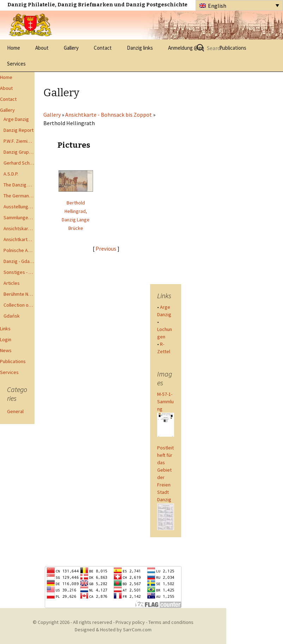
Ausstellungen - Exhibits (19, 207)
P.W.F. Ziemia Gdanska (19, 141)
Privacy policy (130, 622)
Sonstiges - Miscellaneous (19, 272)
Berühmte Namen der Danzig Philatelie (19, 294)
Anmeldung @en (186, 48)
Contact (103, 48)
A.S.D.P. (11, 174)
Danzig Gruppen (19, 152)
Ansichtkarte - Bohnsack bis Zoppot (19, 239)
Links (5, 329)
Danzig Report (19, 130)
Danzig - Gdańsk (19, 261)
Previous (106, 249)
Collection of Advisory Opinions (19, 305)
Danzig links (140, 48)
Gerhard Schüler (19, 163)
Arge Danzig (16, 119)
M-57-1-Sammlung (165, 401)
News (6, 350)
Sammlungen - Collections (19, 217)
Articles (12, 283)
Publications (13, 361)
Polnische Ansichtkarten (19, 250)
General (15, 411)
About (42, 48)
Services (16, 64)
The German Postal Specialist (19, 196)
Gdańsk (12, 316)
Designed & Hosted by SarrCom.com (113, 630)
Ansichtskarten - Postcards (19, 228)
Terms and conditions (171, 622)
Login (6, 339)
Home (14, 48)
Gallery (71, 48)
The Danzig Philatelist (19, 185)
